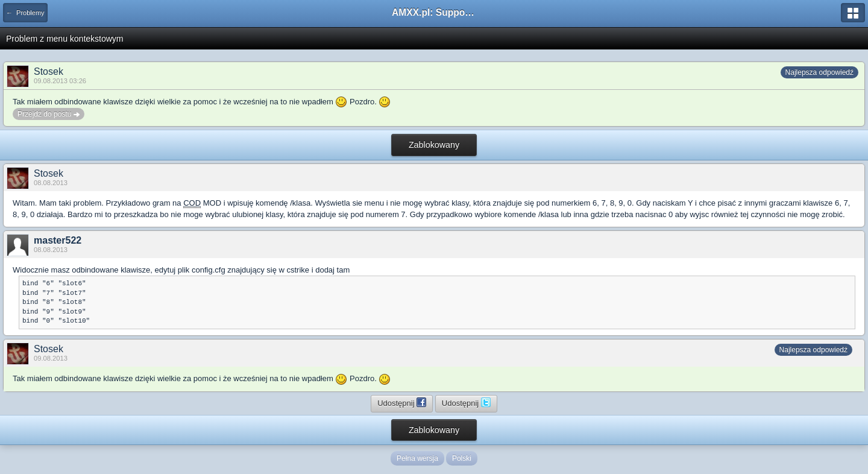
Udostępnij (402, 402)
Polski (462, 458)
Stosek (49, 71)
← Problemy (25, 13)
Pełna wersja (417, 458)
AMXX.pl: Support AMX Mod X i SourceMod (434, 12)
